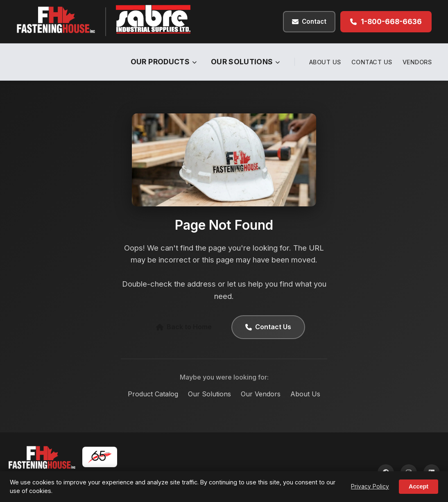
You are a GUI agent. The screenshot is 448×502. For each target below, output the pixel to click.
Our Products (164, 62)
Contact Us (372, 62)
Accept (419, 486)
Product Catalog (153, 394)
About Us (325, 62)
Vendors (417, 62)
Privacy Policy (370, 486)
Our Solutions (245, 62)
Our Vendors (261, 394)
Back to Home (184, 327)
